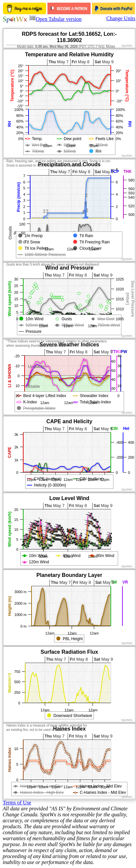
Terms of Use (17, 803)
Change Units (121, 18)
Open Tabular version (55, 19)
